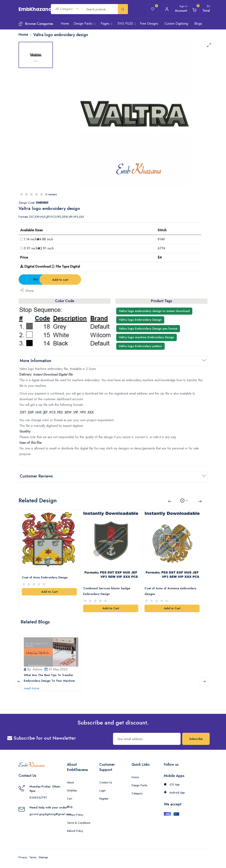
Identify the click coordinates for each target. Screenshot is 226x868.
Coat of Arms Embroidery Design (45, 576)
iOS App (172, 783)
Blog (70, 805)
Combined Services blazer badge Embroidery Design (107, 590)
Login (103, 789)
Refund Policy (75, 829)
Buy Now (41, 279)
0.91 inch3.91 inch (39, 248)
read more (32, 687)
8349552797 (38, 796)
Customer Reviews (36, 476)
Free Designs (149, 24)
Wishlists (72, 789)
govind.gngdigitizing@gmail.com (50, 813)
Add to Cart (49, 591)
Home (135, 776)
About (70, 781)
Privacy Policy (75, 813)
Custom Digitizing (176, 24)
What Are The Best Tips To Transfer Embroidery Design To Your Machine (50, 676)
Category (137, 792)
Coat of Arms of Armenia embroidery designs (171, 590)
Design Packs (139, 784)
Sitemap (43, 856)
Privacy (23, 856)
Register (104, 797)
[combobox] (67, 9)
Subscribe (196, 737)
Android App (174, 791)
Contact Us (106, 781)
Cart (70, 797)
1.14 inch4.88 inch (38, 239)
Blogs (198, 24)
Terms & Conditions (79, 821)
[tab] (36, 55)
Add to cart (89, 280)
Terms (33, 856)
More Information (36, 361)
